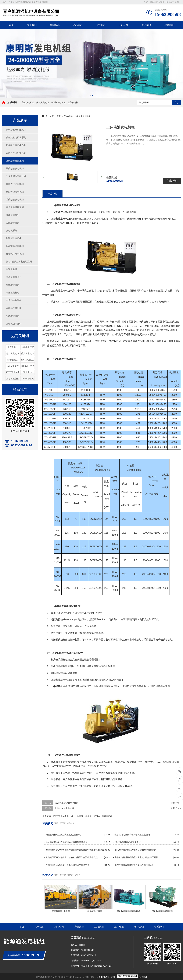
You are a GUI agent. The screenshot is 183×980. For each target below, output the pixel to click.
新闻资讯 (55, 25)
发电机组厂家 (28, 347)
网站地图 (154, 2)
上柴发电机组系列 (15, 161)
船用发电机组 (13, 316)
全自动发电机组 (14, 308)
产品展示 (78, 25)
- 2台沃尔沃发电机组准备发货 (127, 842)
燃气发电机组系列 (15, 207)
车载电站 (28, 372)
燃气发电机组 (43, 102)
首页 (11, 25)
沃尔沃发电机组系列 (16, 137)
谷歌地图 (175, 2)
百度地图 (164, 2)
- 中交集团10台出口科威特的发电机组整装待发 (66, 842)
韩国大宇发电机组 (15, 184)
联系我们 (169, 25)
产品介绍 (53, 194)
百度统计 (143, 977)
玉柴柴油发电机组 (15, 168)
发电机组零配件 (14, 324)
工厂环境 (123, 25)
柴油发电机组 (28, 102)
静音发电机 (13, 360)
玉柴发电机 (73, 102)
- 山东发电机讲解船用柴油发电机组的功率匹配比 (136, 857)
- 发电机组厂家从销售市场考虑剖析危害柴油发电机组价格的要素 (74, 850)
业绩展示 (101, 25)
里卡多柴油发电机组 (16, 176)
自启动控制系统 (14, 300)
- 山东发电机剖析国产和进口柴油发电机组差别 (135, 850)
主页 (58, 116)
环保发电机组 (13, 285)
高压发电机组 (13, 215)
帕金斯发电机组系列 (16, 145)
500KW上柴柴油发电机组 (66, 803)
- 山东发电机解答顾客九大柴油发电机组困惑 (134, 865)
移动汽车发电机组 (15, 254)
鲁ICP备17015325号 (108, 977)
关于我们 (32, 25)
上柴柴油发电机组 (83, 816)
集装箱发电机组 (14, 238)
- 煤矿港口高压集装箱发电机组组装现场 (132, 835)
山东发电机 (13, 347)
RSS (146, 2)
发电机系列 (12, 230)
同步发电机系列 (14, 277)
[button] (90, 96)
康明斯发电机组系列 (16, 130)
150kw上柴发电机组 (103, 816)
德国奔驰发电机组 (15, 192)
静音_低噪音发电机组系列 (19, 262)
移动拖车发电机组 (15, 246)
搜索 (176, 102)
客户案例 (146, 25)
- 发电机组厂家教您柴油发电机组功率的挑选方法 (67, 865)
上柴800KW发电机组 (64, 808)
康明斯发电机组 (58, 102)
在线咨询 (172, 181)
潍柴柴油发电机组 (15, 199)
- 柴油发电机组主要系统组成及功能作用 (63, 835)
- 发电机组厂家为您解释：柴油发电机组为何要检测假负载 (71, 857)
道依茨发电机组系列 (16, 153)
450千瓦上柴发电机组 (63, 816)
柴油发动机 (12, 269)
